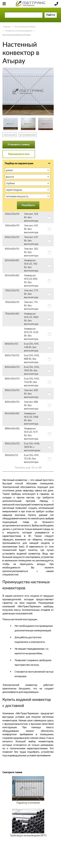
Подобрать (28, 205)
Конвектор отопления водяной (19, 31)
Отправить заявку (19, 144)
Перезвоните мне (19, 154)
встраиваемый (28, 135)
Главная (7, 27)
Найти (51, 15)
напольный (10, 135)
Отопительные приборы (25, 27)
